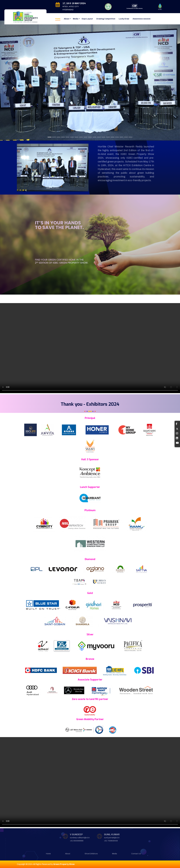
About (67, 19)
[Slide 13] (103, 137)
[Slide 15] (121, 137)
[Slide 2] (54, 137)
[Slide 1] (49, 137)
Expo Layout (87, 19)
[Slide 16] (126, 137)
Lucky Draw (124, 19)
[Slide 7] (76, 137)
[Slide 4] (63, 137)
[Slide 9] (85, 137)
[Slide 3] (58, 137)
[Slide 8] (81, 137)
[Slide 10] (90, 137)
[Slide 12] (99, 137)
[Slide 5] (67, 137)
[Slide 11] (94, 137)
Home (58, 19)
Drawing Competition (106, 19)
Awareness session (142, 19)
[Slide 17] (130, 137)
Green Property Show (64, 864)
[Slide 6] (72, 137)
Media (76, 19)
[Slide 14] (108, 137)
